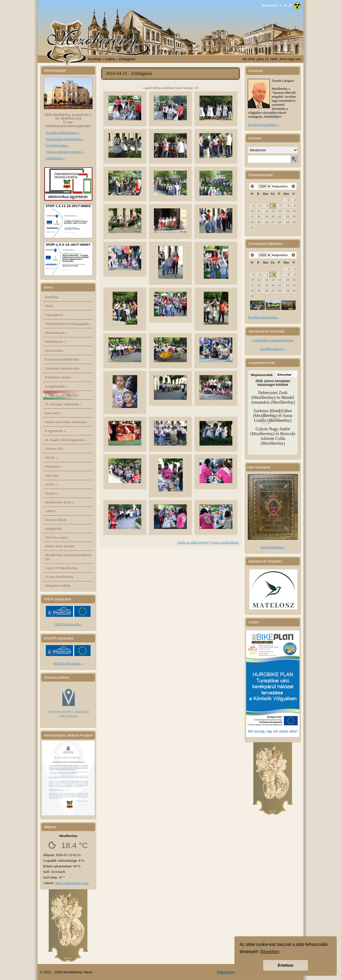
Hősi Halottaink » (273, 547)
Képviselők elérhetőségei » (65, 139)
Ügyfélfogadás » (57, 145)
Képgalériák (54, 529)
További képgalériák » (263, 317)
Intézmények (55, 341)
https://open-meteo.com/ (72, 883)
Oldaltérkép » (55, 158)
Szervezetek (55, 351)
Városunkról (55, 315)
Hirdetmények (56, 333)
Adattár (50, 511)
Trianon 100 (55, 449)
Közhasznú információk (63, 359)
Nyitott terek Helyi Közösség (67, 422)
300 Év (51, 458)
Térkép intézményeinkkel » (65, 152)
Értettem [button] (286, 965)
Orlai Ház (52, 475)
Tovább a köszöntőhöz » (263, 125)
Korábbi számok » (273, 349)
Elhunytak (284, 375)
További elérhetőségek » (63, 133)
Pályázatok (54, 466)
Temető (52, 493)
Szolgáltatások (56, 386)
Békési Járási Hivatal (60, 546)
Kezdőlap (95, 59)
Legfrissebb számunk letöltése (273, 340)
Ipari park (53, 413)
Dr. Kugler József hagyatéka (66, 440)
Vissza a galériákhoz (225, 542)
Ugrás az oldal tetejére (193, 542)
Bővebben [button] (270, 952)
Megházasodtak (262, 375)
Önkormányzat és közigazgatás (68, 324)
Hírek (49, 306)
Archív (51, 484)
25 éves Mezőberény (59, 577)
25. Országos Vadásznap (63, 404)
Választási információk (62, 395)
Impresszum (226, 972)
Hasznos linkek (56, 520)
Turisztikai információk (63, 368)
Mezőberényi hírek (59, 502)
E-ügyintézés (55, 431)
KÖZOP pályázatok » (68, 663)
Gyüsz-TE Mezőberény (61, 568)
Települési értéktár (58, 586)
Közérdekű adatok (59, 377)
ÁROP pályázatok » (68, 624)
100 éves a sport (56, 537)
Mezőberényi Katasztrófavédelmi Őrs (68, 557)
